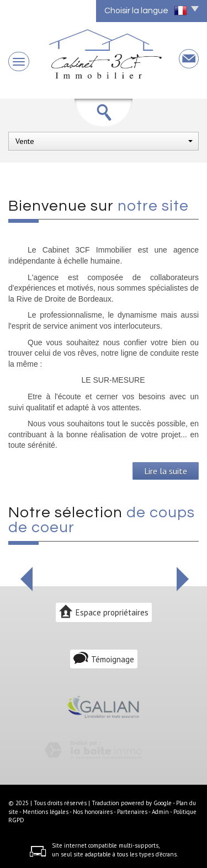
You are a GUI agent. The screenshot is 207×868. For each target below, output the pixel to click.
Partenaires (132, 812)
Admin (160, 812)
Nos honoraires (93, 812)
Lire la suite (166, 471)
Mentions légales (46, 812)
